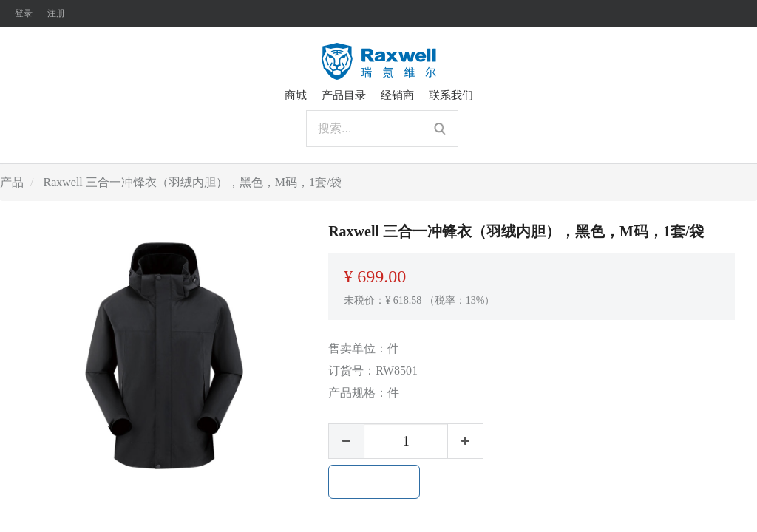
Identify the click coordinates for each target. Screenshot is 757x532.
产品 (12, 182)
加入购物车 (374, 482)
